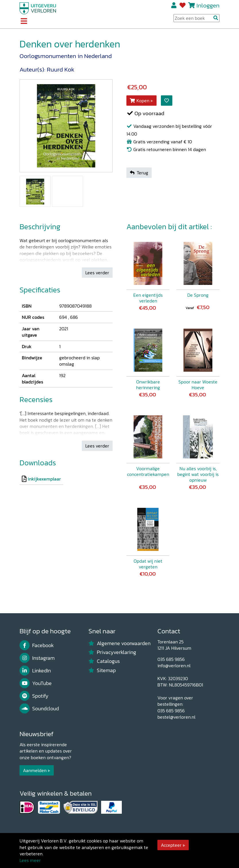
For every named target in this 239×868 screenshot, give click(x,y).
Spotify (34, 696)
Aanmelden (35, 770)
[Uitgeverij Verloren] (38, 8)
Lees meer (30, 860)
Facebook (37, 645)
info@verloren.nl (174, 666)
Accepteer (171, 845)
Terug (139, 173)
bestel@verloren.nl (176, 717)
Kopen (140, 101)
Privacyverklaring (112, 652)
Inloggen (208, 5)
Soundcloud (39, 709)
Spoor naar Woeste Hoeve (198, 385)
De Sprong (198, 295)
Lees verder (97, 273)
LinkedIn (35, 671)
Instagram (37, 658)
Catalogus (104, 661)
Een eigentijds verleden (148, 298)
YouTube (36, 683)
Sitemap (102, 670)
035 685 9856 (171, 659)
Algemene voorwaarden (119, 643)
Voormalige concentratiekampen (148, 471)
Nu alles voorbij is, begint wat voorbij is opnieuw (198, 474)
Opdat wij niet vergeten (148, 564)
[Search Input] (196, 18)
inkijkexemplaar (44, 479)
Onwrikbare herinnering (148, 385)
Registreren (174, 5)
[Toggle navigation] (24, 22)
